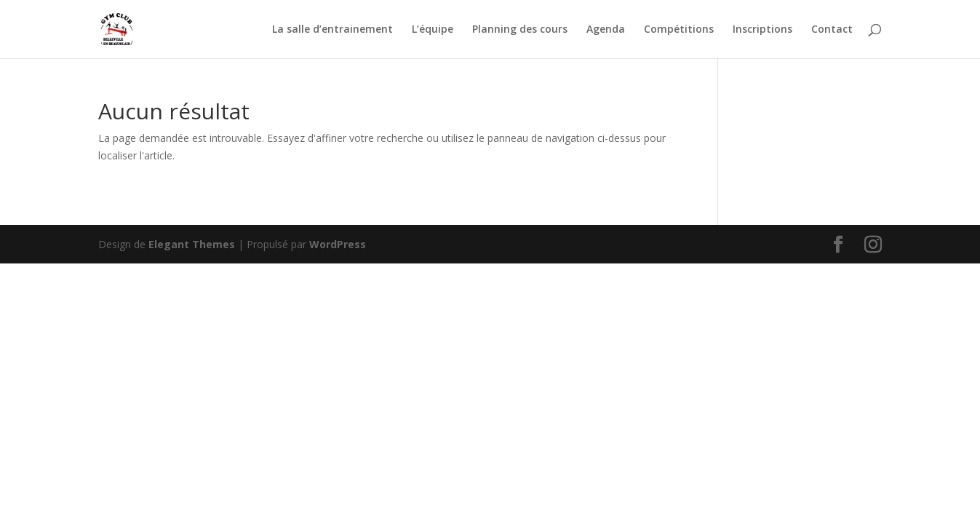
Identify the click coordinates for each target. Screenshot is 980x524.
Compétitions (679, 30)
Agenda (606, 30)
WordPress (338, 244)
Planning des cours (520, 30)
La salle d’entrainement (332, 30)
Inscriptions (762, 30)
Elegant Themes (192, 244)
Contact (832, 30)
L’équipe (433, 30)
